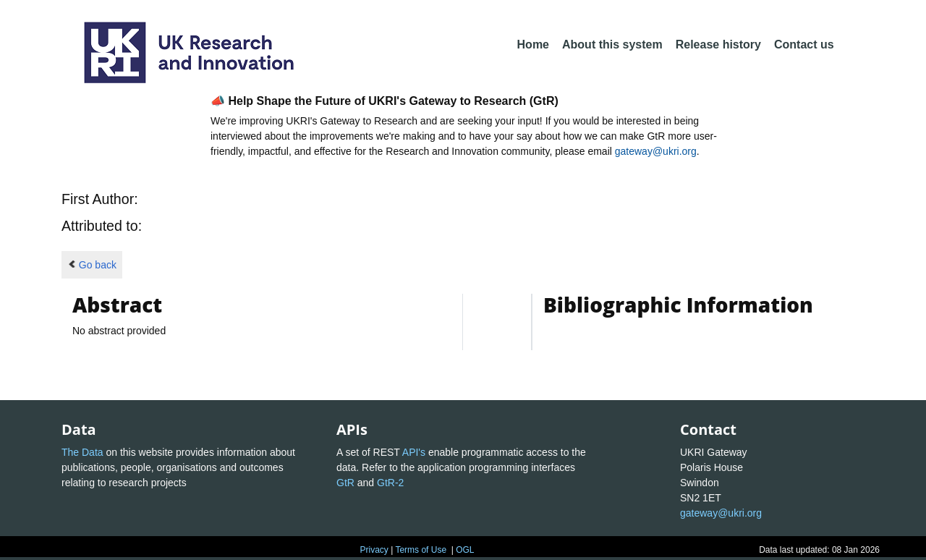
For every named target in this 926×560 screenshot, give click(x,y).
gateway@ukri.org (656, 151)
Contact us (804, 44)
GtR (345, 483)
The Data (82, 452)
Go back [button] (92, 265)
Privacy (374, 550)
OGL (465, 550)
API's (414, 452)
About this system (612, 44)
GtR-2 (390, 483)
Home (533, 44)
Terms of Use (421, 550)
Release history (718, 44)
